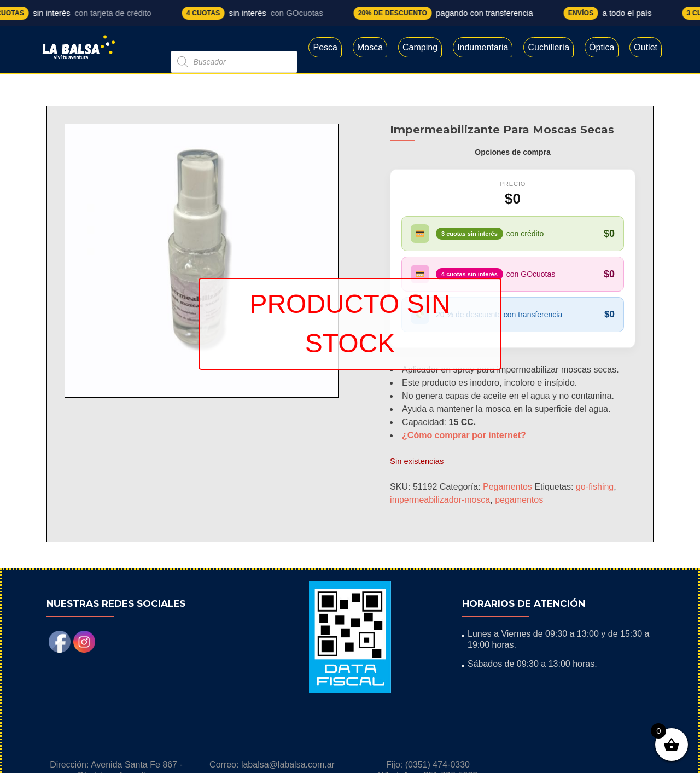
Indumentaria (483, 47)
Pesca (325, 47)
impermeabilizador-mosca (440, 500)
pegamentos (519, 500)
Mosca (370, 47)
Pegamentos (507, 487)
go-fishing (595, 487)
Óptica (602, 47)
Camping (420, 47)
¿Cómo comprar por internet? (464, 435)
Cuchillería (549, 47)
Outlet (646, 47)
